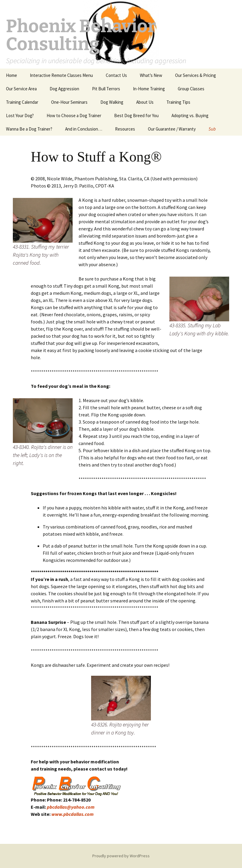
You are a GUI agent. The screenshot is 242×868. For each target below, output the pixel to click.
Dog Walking (112, 102)
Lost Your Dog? (20, 116)
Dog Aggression (64, 89)
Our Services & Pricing (196, 75)
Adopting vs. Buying (190, 116)
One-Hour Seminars (69, 102)
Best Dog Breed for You (136, 116)
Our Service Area (21, 89)
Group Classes (191, 89)
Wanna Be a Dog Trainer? (29, 129)
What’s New (151, 75)
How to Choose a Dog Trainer (74, 116)
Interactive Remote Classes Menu (61, 75)
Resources (125, 129)
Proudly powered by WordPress (121, 856)
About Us (145, 102)
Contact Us (116, 75)
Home (12, 75)
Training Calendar (22, 102)
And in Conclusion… (84, 129)
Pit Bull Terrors (106, 89)
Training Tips (178, 102)
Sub (212, 129)
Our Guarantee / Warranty (172, 129)
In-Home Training (149, 89)
